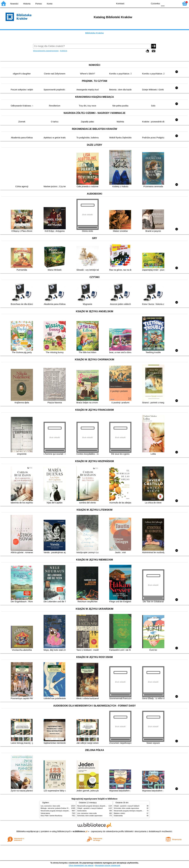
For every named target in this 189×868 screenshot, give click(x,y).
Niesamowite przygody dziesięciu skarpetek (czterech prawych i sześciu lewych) (67, 811)
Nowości (14, 4)
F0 (163, 3)
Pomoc (39, 4)
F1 (168, 3)
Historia (27, 4)
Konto (50, 4)
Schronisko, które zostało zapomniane (90, 816)
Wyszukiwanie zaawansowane (46, 51)
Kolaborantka (118, 816)
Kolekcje (63, 51)
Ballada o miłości (119, 813)
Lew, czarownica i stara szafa (50, 806)
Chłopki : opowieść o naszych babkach (90, 808)
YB (140, 3)
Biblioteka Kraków (95, 33)
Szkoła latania (45, 813)
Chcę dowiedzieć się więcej (81, 865)
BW (134, 3)
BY (146, 3)
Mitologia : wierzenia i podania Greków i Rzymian (57, 808)
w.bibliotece (80, 831)
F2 (175, 3)
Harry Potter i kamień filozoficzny (51, 816)
